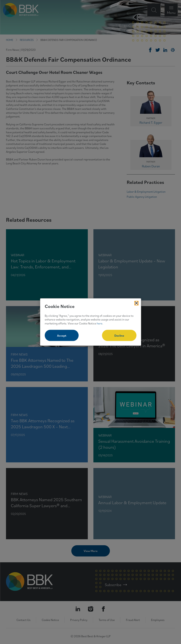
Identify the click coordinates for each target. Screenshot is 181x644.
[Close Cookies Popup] (136, 303)
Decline (119, 335)
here (100, 323)
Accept (62, 335)
